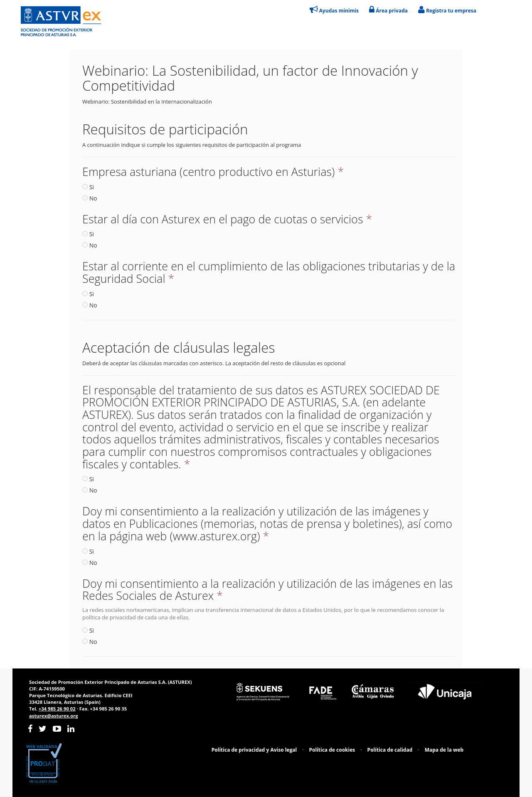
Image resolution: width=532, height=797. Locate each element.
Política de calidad (390, 750)
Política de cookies (332, 750)
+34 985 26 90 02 (57, 709)
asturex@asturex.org (54, 716)
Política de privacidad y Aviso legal (254, 750)
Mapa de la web (444, 750)
